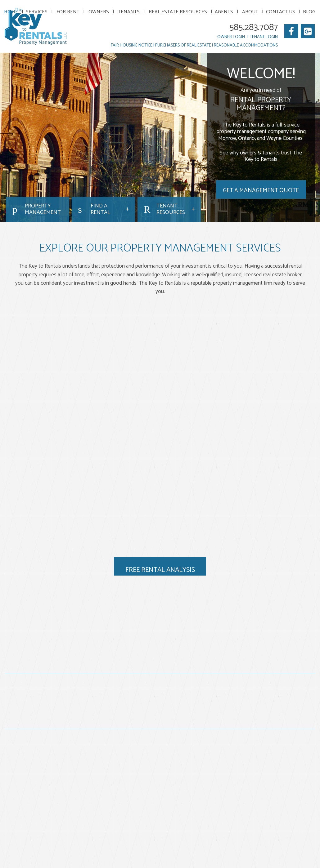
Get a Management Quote (261, 191)
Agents (224, 12)
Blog (309, 12)
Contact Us (281, 12)
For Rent (68, 12)
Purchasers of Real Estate (183, 45)
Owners (99, 12)
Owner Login (231, 37)
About (250, 12)
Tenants (129, 12)
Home (11, 12)
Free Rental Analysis (160, 570)
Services (37, 12)
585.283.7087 (254, 27)
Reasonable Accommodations (246, 45)
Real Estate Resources (178, 12)
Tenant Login (264, 37)
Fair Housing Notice (132, 45)
